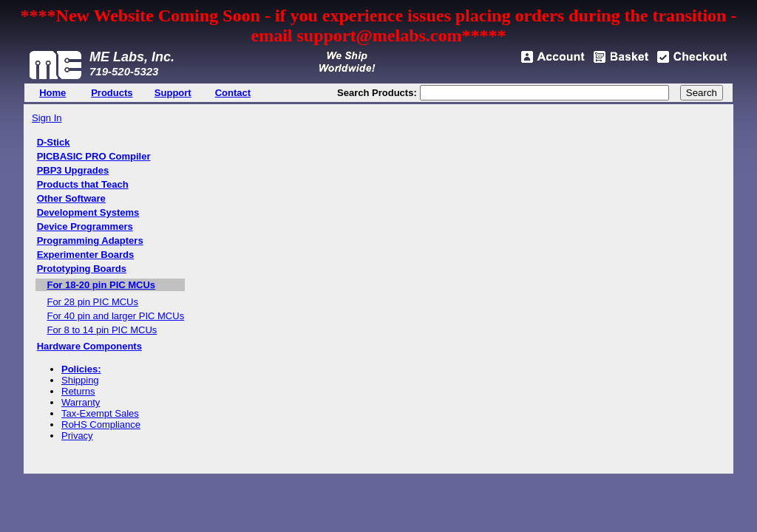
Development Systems (88, 212)
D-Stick (54, 142)
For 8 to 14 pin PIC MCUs (102, 330)
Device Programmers (85, 226)
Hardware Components (89, 346)
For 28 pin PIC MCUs (92, 302)
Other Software (71, 198)
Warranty (81, 402)
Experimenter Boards (86, 255)
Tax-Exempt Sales (100, 413)
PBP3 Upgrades (73, 170)
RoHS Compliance (101, 424)
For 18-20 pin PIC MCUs (101, 285)
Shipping (80, 380)
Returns (78, 391)
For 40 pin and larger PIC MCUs (115, 316)
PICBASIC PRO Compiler (94, 156)
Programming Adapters (90, 241)
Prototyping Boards (82, 269)
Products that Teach (83, 184)
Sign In (47, 118)
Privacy (77, 436)
